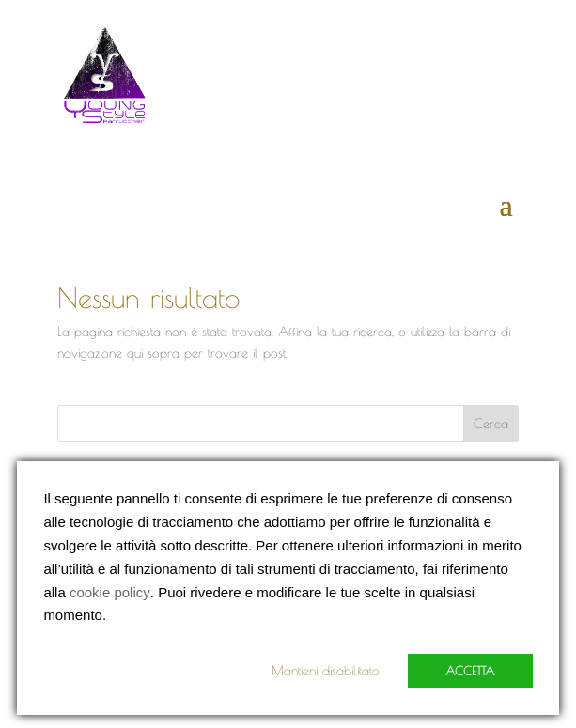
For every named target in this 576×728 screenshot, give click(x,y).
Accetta (470, 671)
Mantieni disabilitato (326, 671)
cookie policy (110, 592)
